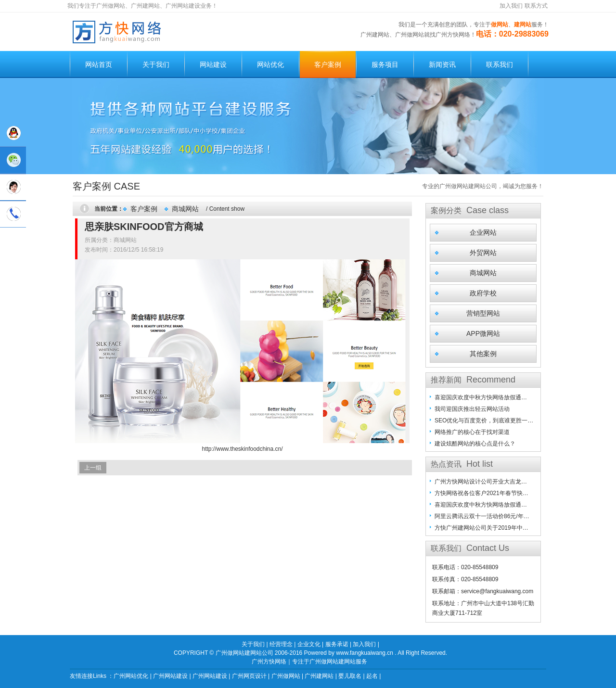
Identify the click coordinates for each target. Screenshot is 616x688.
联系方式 (536, 6)
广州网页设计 (249, 676)
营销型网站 (483, 313)
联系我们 (500, 64)
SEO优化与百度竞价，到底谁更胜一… (484, 420)
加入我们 (511, 6)
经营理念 (281, 644)
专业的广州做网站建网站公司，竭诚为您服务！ (483, 186)
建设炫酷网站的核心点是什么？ (475, 444)
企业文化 (309, 644)
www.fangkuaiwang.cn (365, 653)
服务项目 (385, 64)
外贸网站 (483, 253)
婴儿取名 (350, 676)
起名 (372, 676)
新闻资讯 (442, 64)
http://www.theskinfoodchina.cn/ (242, 449)
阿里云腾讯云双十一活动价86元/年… (482, 516)
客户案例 (328, 64)
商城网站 (185, 209)
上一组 (93, 468)
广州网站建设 (170, 676)
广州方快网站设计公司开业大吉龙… (481, 482)
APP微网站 (483, 333)
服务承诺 (337, 644)
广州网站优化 (131, 676)
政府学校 (483, 293)
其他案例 (483, 354)
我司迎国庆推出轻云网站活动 (472, 409)
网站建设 (213, 64)
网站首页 (99, 64)
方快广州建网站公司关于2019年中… (481, 528)
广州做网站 (286, 676)
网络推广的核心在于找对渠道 (472, 432)
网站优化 (270, 64)
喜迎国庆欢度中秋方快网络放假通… (481, 397)
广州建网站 (319, 676)
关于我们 (156, 64)
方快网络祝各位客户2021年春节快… (481, 493)
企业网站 (483, 232)
